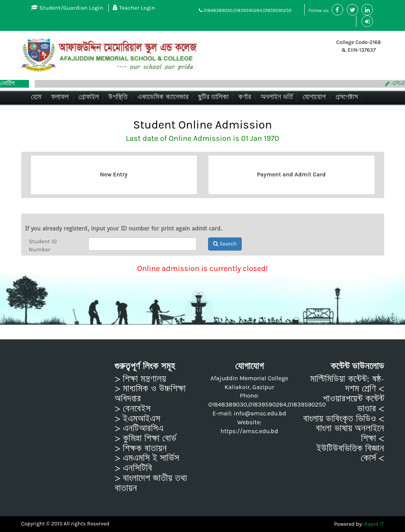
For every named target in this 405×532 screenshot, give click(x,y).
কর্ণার (245, 97)
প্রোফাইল (89, 97)
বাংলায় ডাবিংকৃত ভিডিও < (344, 419)
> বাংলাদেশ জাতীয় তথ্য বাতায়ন (151, 483)
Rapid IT (374, 524)
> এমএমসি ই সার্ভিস (147, 458)
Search (225, 244)
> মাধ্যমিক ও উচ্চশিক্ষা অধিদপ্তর (150, 394)
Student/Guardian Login (67, 8)
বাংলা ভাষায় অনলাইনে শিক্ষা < (350, 433)
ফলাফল (60, 97)
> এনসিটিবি (133, 468)
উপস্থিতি (118, 97)
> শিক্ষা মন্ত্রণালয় (140, 379)
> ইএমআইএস (137, 419)
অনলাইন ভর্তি (277, 97)
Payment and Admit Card (291, 175)
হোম (36, 97)
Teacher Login (134, 8)
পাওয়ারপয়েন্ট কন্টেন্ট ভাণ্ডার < (353, 404)
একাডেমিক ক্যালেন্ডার (163, 97)
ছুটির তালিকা (213, 97)
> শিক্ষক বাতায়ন (141, 449)
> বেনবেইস (133, 409)
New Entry (114, 175)
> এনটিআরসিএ (139, 429)
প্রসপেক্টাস (347, 97)
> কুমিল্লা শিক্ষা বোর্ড (146, 439)
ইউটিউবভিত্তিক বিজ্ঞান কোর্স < (350, 453)
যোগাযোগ (314, 97)
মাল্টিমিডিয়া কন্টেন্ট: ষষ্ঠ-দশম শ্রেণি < (347, 384)
